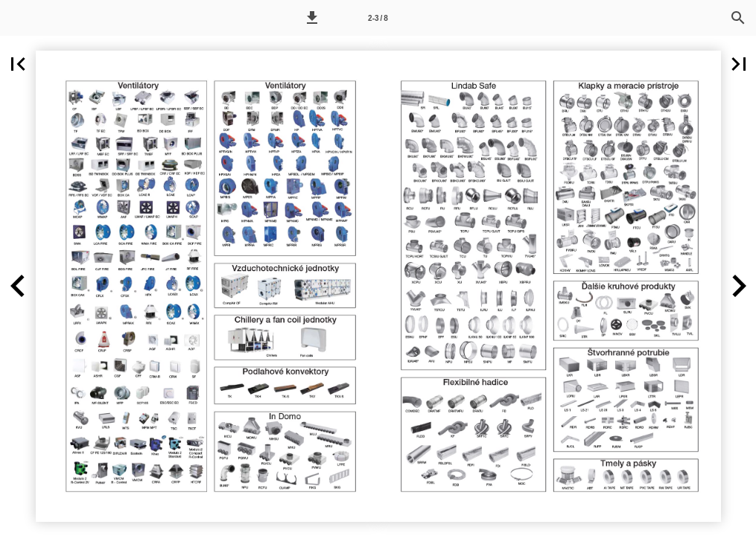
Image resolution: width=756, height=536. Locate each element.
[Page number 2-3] (378, 18)
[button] (312, 18)
